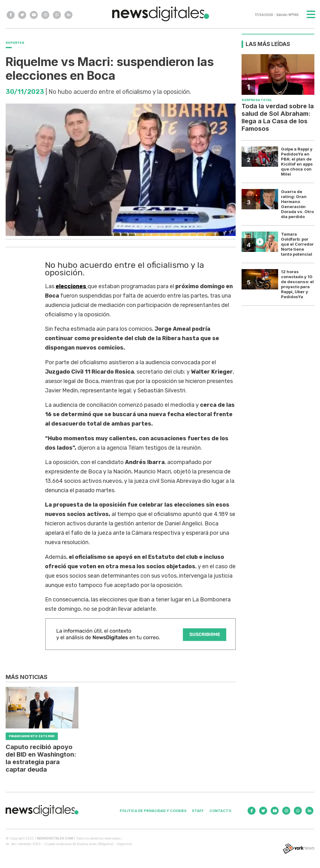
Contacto (220, 811)
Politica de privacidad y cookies (153, 811)
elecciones (72, 286)
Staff (198, 811)
